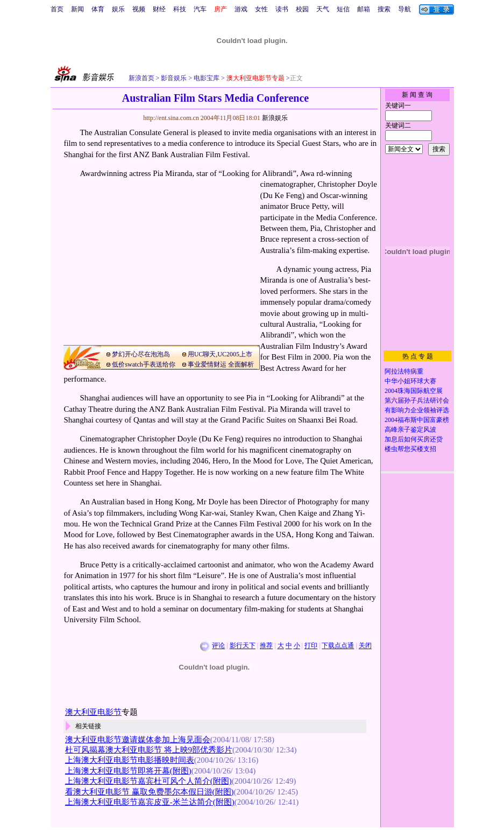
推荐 (266, 646)
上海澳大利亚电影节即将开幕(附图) (128, 771)
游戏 (241, 9)
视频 (139, 9)
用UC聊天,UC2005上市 (220, 354)
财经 (159, 9)
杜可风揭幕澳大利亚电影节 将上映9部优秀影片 (149, 750)
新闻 (77, 9)
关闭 (365, 646)
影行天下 (243, 646)
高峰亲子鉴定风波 (410, 430)
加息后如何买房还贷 (414, 439)
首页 (57, 9)
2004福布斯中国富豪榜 (417, 420)
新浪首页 (141, 78)
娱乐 (118, 9)
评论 (218, 646)
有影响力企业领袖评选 (417, 410)
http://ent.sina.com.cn (172, 118)
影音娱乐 (174, 78)
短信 (343, 9)
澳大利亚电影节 (93, 712)
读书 (282, 9)
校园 (302, 9)
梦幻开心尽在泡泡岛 (141, 354)
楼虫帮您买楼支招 (410, 449)
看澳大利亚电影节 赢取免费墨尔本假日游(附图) (150, 792)
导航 (404, 9)
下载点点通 (338, 646)
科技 (180, 9)
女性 (261, 9)
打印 (311, 646)
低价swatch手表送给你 (143, 364)
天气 (323, 9)
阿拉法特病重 (404, 371)
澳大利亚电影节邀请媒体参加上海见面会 (138, 740)
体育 (98, 9)
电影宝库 (206, 78)
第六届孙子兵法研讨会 (417, 400)
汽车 (200, 9)
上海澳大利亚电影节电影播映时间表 (130, 760)
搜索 (384, 9)
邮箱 (364, 9)
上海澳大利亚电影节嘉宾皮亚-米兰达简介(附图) (150, 802)
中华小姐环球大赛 (410, 381)
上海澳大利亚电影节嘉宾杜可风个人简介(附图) (148, 781)
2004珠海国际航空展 (414, 391)
